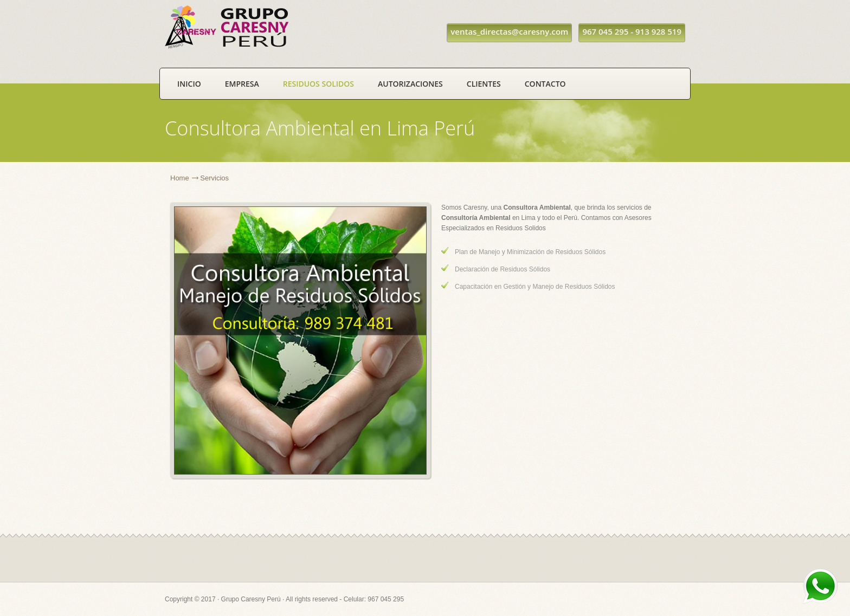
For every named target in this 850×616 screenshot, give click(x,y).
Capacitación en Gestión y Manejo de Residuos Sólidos (535, 287)
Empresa (242, 84)
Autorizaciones (410, 84)
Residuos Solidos (318, 84)
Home (180, 178)
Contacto (545, 84)
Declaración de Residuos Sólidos (503, 269)
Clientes (484, 84)
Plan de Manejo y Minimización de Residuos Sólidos (530, 252)
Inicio (189, 84)
